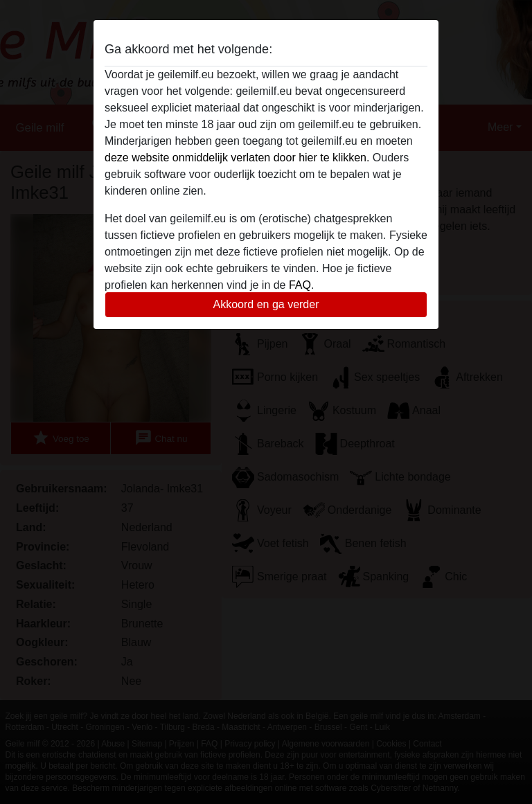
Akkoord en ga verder (266, 304)
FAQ (300, 285)
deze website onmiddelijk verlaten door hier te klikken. (237, 158)
